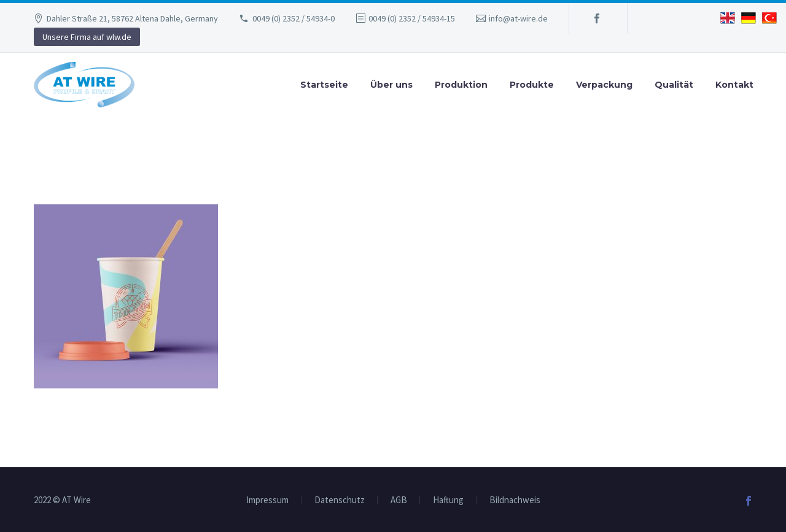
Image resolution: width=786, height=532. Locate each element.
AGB (399, 500)
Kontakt (734, 85)
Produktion (461, 85)
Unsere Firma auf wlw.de (87, 37)
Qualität (674, 85)
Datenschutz (340, 500)
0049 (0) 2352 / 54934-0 (294, 18)
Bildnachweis (515, 500)
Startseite (324, 85)
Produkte (532, 85)
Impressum (267, 500)
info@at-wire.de (518, 18)
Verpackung (604, 85)
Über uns (391, 85)
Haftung (448, 500)
